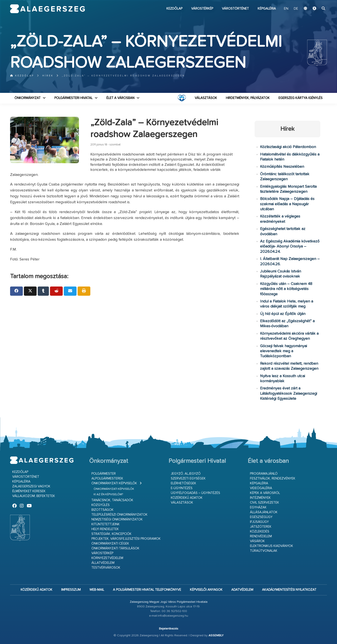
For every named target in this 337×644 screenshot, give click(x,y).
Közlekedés (260, 532)
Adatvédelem (242, 590)
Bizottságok (103, 510)
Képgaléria (267, 9)
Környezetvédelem (107, 558)
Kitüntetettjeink (106, 524)
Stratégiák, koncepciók (111, 534)
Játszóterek (261, 527)
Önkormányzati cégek (110, 544)
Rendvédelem (261, 536)
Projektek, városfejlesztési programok (126, 539)
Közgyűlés (101, 505)
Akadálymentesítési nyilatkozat (289, 590)
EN (286, 9)
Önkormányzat (28, 98)
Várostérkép (202, 9)
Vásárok (257, 541)
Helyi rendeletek (105, 529)
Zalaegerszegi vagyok (31, 486)
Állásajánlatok (264, 512)
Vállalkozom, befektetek (34, 496)
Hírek (48, 76)
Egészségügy (261, 517)
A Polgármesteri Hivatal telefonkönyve (147, 590)
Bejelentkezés (169, 629)
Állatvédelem (103, 563)
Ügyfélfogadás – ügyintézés (195, 493)
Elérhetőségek (184, 483)
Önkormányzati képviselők (114, 483)
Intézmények (260, 498)
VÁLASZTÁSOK (206, 98)
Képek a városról (265, 493)
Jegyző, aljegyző (186, 474)
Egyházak (258, 507)
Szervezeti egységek (188, 479)
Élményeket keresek (29, 491)
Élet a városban (120, 98)
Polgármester (104, 474)
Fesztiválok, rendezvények (273, 479)
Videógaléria (261, 488)
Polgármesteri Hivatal (73, 98)
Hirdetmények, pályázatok (248, 98)
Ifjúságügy (259, 522)
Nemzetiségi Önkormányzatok (117, 519)
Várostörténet (235, 9)
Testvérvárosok (106, 568)
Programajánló (264, 474)
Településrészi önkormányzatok (119, 515)
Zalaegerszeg (47, 9)
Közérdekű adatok (187, 498)
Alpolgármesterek (107, 479)
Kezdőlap (174, 9)
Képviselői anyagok (206, 590)
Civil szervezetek (265, 503)
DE (296, 9)
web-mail (97, 590)
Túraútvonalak (264, 551)
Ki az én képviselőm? (108, 494)
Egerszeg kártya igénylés (300, 98)
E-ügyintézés (182, 488)
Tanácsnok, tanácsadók (112, 500)
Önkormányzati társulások (115, 548)
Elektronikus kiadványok (272, 546)
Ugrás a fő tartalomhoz (316, 2)
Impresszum (71, 590)
